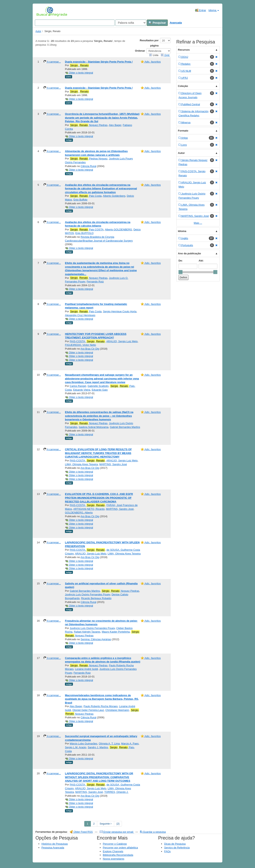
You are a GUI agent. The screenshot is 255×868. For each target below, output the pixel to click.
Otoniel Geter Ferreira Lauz (88, 710)
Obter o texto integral (79, 73)
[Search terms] (75, 23)
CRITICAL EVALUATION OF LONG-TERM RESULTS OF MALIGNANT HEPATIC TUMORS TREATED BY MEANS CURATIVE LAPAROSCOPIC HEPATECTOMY (98, 453)
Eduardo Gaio (100, 390)
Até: (201, 261)
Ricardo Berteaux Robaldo (96, 598)
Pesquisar (157, 23)
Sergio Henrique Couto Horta (120, 311)
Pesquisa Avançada (53, 848)
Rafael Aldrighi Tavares (87, 632)
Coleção (183, 86)
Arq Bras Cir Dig (90, 349)
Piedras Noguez (89, 159)
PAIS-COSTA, (87, 341)
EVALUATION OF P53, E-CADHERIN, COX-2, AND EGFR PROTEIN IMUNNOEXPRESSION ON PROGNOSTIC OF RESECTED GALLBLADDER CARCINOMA (99, 498)
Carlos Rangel (78, 386)
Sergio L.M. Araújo (76, 747)
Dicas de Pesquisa (175, 844)
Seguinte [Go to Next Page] (106, 824)
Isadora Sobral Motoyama (94, 427)
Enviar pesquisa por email (117, 832)
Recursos (184, 50)
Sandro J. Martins (98, 747)
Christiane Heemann (117, 710)
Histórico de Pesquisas (55, 844)
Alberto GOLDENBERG (118, 230)
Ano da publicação (189, 253)
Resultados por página (149, 43)
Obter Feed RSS (81, 832)
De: (181, 261)
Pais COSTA (87, 230)
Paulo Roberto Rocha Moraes (101, 706)
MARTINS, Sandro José (113, 464)
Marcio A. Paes (130, 744)
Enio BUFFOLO (84, 233)
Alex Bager (115, 125)
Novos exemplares (114, 859)
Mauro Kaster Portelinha (116, 632)
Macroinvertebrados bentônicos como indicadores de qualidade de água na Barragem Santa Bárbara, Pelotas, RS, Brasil (102, 699)
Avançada (176, 23)
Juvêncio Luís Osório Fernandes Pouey (88, 594)
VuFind (43, 11)
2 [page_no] (94, 824)
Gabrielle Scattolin (98, 386)
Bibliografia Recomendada (118, 855)
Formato (183, 131)
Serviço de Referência (177, 848)
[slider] (180, 272)
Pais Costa (86, 196)
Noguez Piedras (89, 125)
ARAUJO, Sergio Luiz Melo (122, 341)
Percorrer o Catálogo (115, 844)
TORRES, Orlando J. (116, 792)
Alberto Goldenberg (114, 196)
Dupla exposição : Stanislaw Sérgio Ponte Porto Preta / (99, 62)
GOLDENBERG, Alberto (79, 513)
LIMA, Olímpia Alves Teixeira (81, 464)
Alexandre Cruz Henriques (80, 315)
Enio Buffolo (80, 200)
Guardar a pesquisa (153, 832)
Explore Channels (113, 851)
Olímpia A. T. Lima (109, 744)
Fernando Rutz (95, 282)
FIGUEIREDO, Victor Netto (80, 345)
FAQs (167, 851)
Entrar (201, 10)
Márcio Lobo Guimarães (84, 744)
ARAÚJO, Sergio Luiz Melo (122, 461)
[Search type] (131, 23)
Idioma (214, 10)
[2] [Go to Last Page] (118, 824)
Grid (165, 55)
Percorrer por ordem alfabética (120, 848)
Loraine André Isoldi (87, 669)
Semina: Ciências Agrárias (96, 639)
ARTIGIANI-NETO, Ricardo (89, 509)
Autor (38, 31)
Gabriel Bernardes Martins (125, 427)
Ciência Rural (88, 166)
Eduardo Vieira (82, 390)
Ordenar (140, 51)
